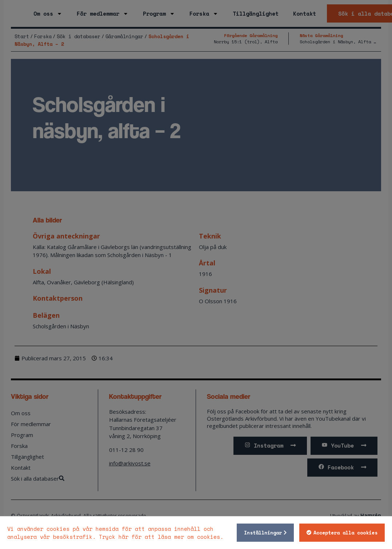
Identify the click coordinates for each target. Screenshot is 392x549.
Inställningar (261, 533)
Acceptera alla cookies (343, 533)
